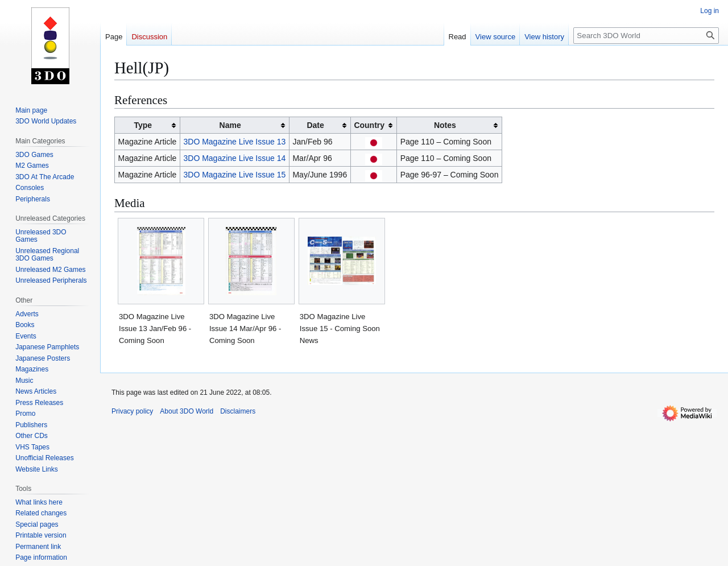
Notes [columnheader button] (445, 125)
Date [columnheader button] (315, 125)
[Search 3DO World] (646, 36)
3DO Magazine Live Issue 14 (235, 158)
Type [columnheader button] (143, 125)
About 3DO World (187, 411)
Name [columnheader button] (230, 125)
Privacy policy (132, 411)
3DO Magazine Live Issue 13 (235, 142)
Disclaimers (238, 411)
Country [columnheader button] (369, 125)
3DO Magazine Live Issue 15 (235, 175)
